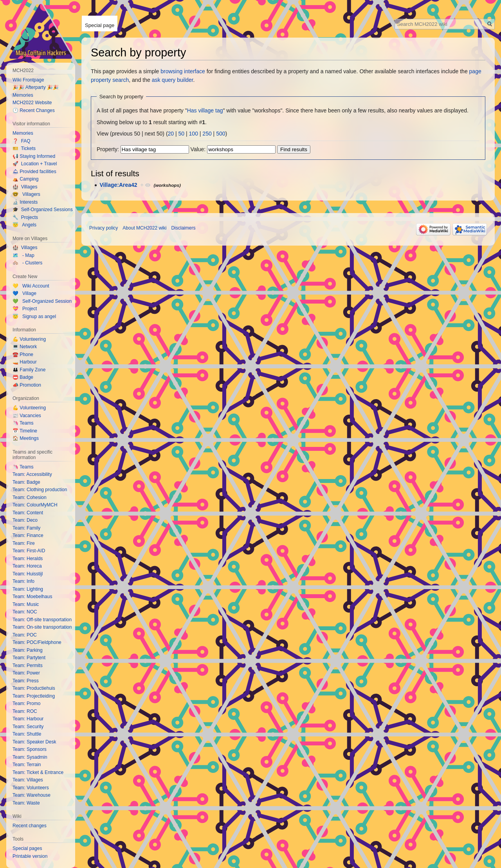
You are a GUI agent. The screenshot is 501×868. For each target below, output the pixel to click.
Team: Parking (28, 650)
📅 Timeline (25, 431)
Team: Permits (28, 665)
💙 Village (24, 293)
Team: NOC (25, 612)
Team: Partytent (29, 658)
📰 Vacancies (27, 416)
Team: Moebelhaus (32, 597)
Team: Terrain (27, 765)
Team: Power (26, 673)
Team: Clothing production (40, 490)
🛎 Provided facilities (34, 172)
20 (171, 134)
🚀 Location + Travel (35, 164)
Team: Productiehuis (34, 688)
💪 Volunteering (29, 339)
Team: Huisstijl (28, 574)
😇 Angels (24, 225)
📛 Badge (23, 377)
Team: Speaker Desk (34, 742)
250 (207, 134)
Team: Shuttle (27, 734)
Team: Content (28, 513)
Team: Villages (28, 780)
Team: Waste (26, 803)
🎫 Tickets (24, 148)
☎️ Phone (23, 354)
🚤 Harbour (25, 362)
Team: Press (26, 681)
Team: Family (26, 528)
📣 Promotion (27, 385)
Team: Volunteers (31, 788)
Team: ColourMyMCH (35, 505)
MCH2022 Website (32, 103)
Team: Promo (26, 703)
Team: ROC (25, 711)
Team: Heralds (28, 559)
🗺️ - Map (23, 255)
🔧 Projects (25, 217)
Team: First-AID (29, 551)
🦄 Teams (23, 423)
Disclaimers (183, 228)
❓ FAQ (22, 141)
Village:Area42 (118, 185)
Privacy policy (104, 228)
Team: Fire (24, 543)
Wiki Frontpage (28, 80)
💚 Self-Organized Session (42, 301)
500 (221, 134)
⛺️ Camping (25, 179)
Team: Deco (25, 520)
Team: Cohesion (30, 497)
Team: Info (23, 581)
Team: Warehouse (32, 795)
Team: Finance (28, 535)
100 (194, 134)
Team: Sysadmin (30, 757)
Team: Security (28, 727)
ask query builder (173, 80)
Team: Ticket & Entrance (38, 772)
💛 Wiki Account (31, 286)
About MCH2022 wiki (144, 228)
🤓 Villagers (26, 194)
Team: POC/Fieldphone (37, 642)
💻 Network (25, 347)
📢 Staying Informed (34, 156)
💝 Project (25, 309)
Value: (198, 149)
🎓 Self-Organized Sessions (43, 210)
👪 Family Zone (29, 370)
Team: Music (26, 604)
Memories (23, 95)
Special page (100, 25)
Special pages (27, 848)
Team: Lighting (28, 589)
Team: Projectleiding (34, 696)
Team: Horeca (27, 566)
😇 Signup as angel (34, 316)
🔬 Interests (25, 202)
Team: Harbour (28, 719)
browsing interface (183, 71)
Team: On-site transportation (42, 627)
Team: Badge (26, 482)
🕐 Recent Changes (34, 110)
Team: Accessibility (32, 474)
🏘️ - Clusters (27, 263)
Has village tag (205, 110)
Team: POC (25, 635)
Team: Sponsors (30, 749)
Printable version (30, 856)
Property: (108, 149)
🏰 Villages (25, 187)
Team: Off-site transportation (42, 620)
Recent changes (30, 826)
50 (182, 134)
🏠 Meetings (26, 438)
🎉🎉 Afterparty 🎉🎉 (36, 87)
